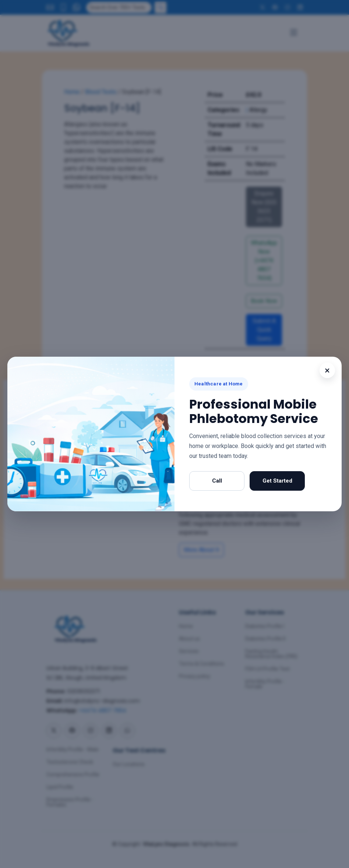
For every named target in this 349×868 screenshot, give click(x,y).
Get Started (277, 481)
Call (217, 481)
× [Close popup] (327, 370)
